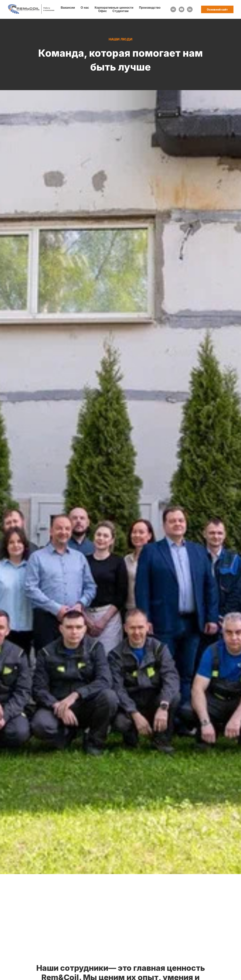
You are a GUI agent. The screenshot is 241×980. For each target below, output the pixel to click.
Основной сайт (217, 10)
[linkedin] (190, 9)
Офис (103, 11)
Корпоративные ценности (114, 8)
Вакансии (68, 8)
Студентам (120, 11)
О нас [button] (85, 8)
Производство (150, 8)
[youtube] (182, 9)
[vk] (173, 9)
